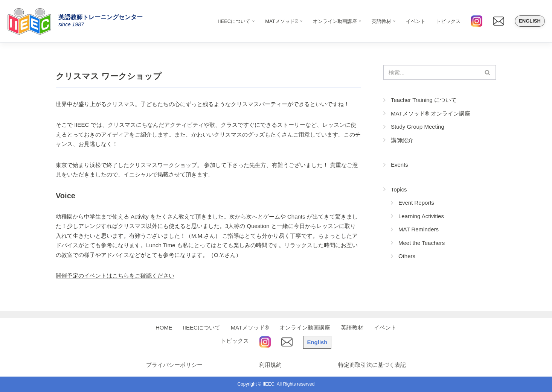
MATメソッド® (250, 327)
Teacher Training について (424, 100)
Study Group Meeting (418, 127)
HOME (164, 327)
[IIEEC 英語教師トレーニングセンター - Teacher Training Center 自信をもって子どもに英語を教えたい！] (32, 21)
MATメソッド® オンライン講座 (431, 113)
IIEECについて (202, 327)
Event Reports (416, 203)
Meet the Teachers (422, 243)
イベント (416, 21)
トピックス (448, 21)
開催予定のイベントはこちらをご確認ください (115, 276)
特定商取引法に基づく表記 (372, 365)
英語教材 (352, 327)
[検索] (431, 72)
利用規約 (270, 365)
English (530, 21)
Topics (399, 189)
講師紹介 (402, 140)
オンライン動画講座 (305, 327)
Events (400, 165)
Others (407, 256)
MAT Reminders (419, 229)
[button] (253, 21)
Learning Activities (421, 216)
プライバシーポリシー (174, 365)
